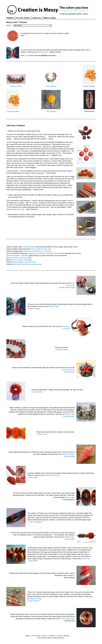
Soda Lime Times (68, 370)
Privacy (60, 636)
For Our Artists (23, 18)
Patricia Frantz (89, 111)
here (26, 56)
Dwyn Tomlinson (34, 601)
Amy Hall (66, 329)
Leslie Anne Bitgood (36, 522)
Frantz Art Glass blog (67, 619)
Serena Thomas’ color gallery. (22, 260)
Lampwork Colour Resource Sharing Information (44, 253)
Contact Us (53, 636)
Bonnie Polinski (69, 578)
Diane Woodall (70, 372)
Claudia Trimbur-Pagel (67, 288)
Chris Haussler (51, 111)
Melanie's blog (42, 52)
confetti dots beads (29, 247)
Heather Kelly (70, 539)
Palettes (10, 18)
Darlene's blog (69, 414)
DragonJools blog (18, 209)
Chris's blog (70, 497)
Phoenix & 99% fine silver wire (41, 249)
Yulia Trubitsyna (51, 86)
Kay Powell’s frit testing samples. (21, 258)
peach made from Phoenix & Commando (37, 251)
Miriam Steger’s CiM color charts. (25, 262)
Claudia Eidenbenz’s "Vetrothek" (17, 256)
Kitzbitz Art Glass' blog (52, 475)
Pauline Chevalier (89, 86)
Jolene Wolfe (33, 478)
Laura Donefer (37, 392)
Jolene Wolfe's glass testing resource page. (27, 264)
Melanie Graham (34, 309)
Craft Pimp (86, 559)
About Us (37, 18)
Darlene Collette (16, 86)
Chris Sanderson (69, 500)
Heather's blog (69, 537)
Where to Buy (50, 18)
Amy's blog (65, 326)
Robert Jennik (42, 434)
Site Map (67, 636)
